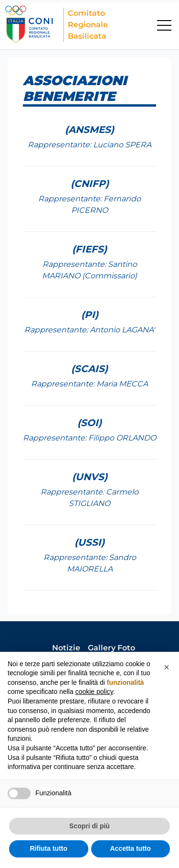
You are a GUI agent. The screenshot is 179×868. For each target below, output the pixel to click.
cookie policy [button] (94, 692)
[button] (167, 667)
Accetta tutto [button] (130, 848)
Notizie (66, 648)
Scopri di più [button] (89, 826)
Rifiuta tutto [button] (48, 848)
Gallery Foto (111, 648)
